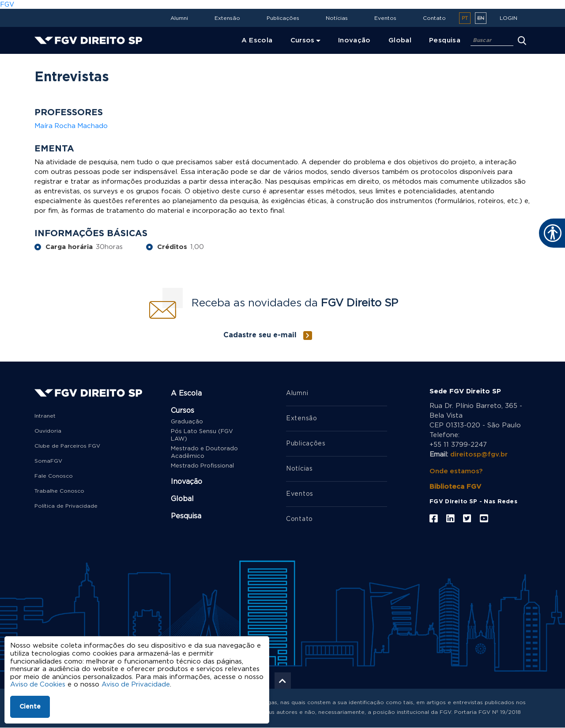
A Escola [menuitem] (257, 40)
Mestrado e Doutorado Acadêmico (204, 453)
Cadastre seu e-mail (260, 335)
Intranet (45, 416)
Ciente (30, 707)
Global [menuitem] (400, 40)
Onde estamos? (456, 471)
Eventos (385, 18)
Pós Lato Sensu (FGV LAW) (202, 435)
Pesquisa (186, 516)
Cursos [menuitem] (303, 40)
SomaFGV (48, 461)
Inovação (186, 482)
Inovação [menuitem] (354, 40)
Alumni (179, 18)
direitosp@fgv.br (479, 455)
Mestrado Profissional (202, 466)
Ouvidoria (48, 431)
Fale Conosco (54, 476)
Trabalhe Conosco (59, 491)
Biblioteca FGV (455, 487)
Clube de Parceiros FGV (67, 446)
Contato (434, 18)
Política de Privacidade (66, 506)
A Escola (186, 393)
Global (182, 499)
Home (46, 60)
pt (465, 18)
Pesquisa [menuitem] (445, 40)
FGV (7, 5)
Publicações (283, 18)
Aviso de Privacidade (137, 685)
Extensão (227, 18)
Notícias (337, 18)
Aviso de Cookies (38, 685)
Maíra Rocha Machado (72, 126)
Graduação (187, 422)
